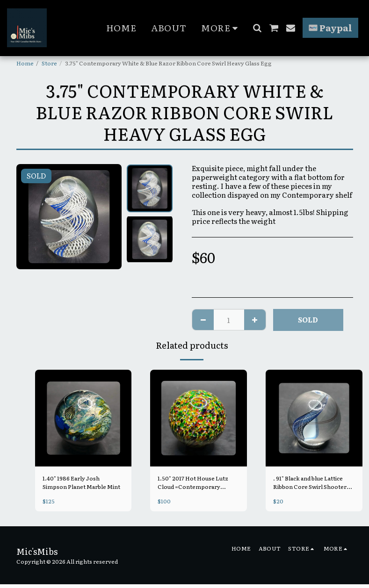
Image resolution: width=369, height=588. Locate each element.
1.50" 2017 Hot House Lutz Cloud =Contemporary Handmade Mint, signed (193, 482)
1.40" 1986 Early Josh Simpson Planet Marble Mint (81, 482)
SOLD (308, 319)
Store (49, 63)
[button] (257, 28)
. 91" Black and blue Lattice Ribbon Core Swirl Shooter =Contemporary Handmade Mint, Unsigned (311, 482)
